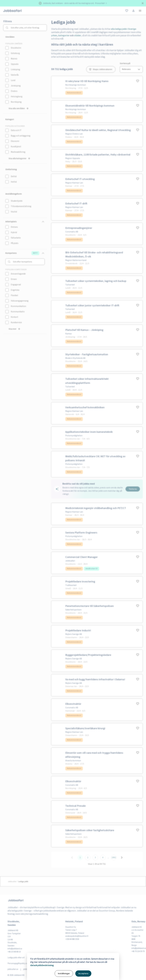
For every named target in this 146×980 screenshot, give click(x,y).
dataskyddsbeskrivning (42, 965)
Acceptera (83, 974)
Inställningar (64, 974)
